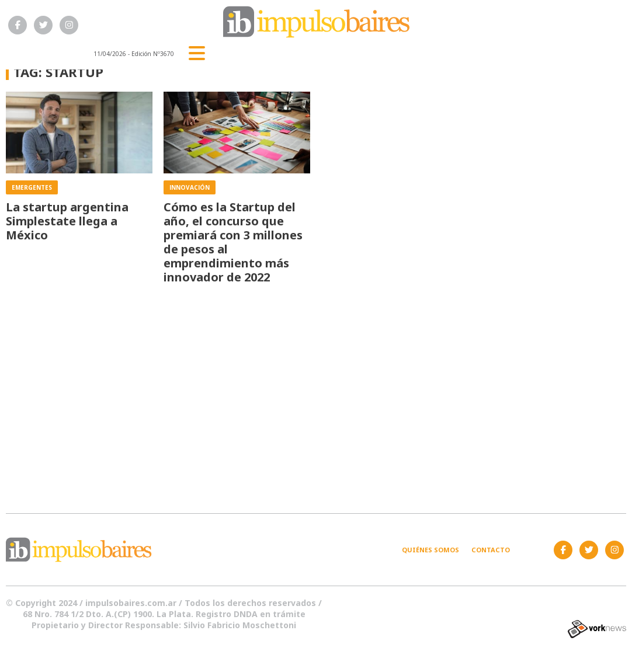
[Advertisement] (316, 392)
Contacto (491, 550)
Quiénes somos (430, 550)
